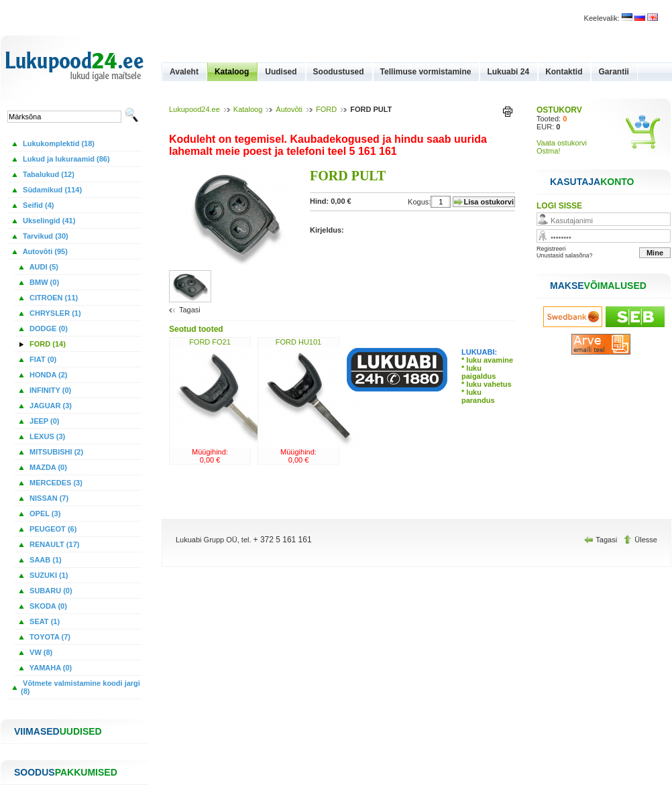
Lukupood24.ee (194, 109)
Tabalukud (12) (48, 174)
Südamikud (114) (51, 190)
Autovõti (289, 109)
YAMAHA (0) (50, 668)
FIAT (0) (42, 359)
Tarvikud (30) (45, 236)
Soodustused (339, 72)
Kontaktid (564, 72)
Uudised (281, 72)
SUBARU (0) (50, 591)
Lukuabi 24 (508, 72)
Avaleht (184, 72)
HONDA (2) (47, 375)
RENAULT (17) (53, 544)
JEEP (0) (44, 421)
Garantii (613, 72)
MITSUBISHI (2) (55, 452)
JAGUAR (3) (50, 406)
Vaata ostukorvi (562, 143)
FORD (326, 109)
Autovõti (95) (44, 251)
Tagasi (190, 310)
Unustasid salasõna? (565, 255)
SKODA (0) (47, 606)
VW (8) (40, 652)
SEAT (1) (44, 621)
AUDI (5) (43, 267)
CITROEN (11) (53, 298)
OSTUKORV (559, 110)
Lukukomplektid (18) (58, 143)
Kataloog (232, 72)
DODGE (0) (48, 328)
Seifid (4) (38, 205)
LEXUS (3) (46, 436)
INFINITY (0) (49, 390)
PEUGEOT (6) (52, 529)
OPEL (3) (44, 514)
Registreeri (551, 249)
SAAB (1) (45, 560)
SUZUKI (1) (48, 575)
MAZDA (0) (47, 467)
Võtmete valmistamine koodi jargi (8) (80, 687)
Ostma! (548, 151)
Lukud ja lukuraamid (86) (65, 159)
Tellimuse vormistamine (426, 72)
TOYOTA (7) (49, 637)
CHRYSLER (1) (54, 313)
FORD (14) (47, 344)
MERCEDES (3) (55, 483)
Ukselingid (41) (48, 221)
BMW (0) (43, 282)
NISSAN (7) (48, 498)
